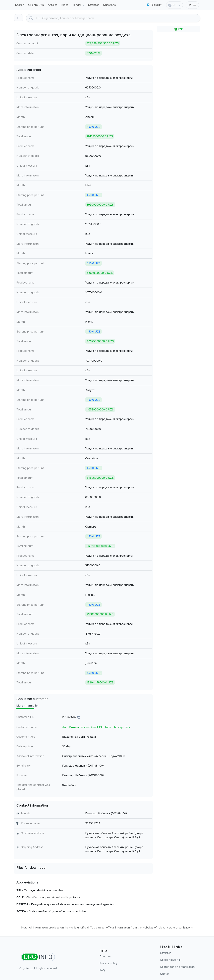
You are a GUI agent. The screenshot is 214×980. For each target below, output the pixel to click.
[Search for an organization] (177, 967)
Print (178, 29)
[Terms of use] (108, 963)
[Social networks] (177, 960)
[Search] (118, 18)
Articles (53, 5)
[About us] (108, 957)
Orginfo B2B (36, 5)
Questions (109, 5)
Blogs (65, 5)
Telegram (154, 5)
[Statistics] (177, 953)
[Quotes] (177, 974)
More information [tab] (28, 706)
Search (20, 5)
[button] (192, 5)
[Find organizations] (38, 957)
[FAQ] (108, 970)
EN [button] (175, 5)
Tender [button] (79, 5)
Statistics (94, 5)
